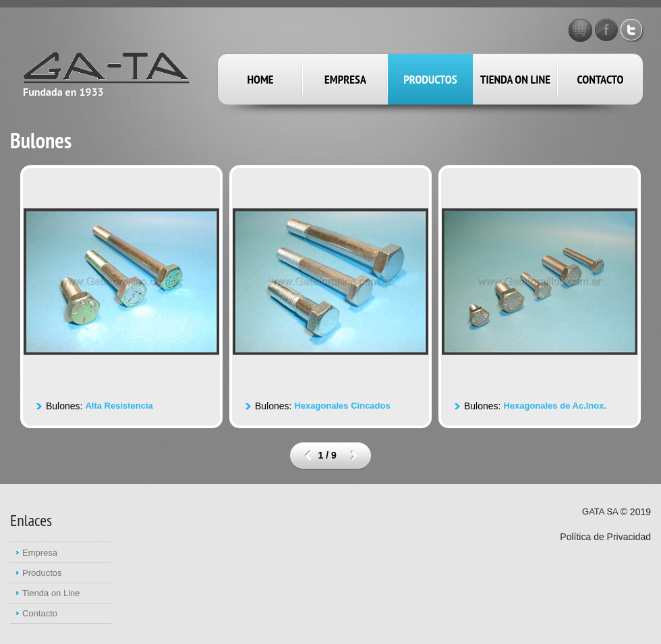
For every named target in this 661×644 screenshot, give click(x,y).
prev (308, 455)
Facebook (606, 30)
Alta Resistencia (119, 406)
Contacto (601, 79)
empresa (345, 79)
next (354, 455)
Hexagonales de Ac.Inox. (555, 406)
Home (260, 79)
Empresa (40, 553)
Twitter (633, 30)
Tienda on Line (515, 79)
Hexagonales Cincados (342, 406)
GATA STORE (580, 30)
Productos (42, 573)
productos (430, 79)
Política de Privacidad (605, 537)
